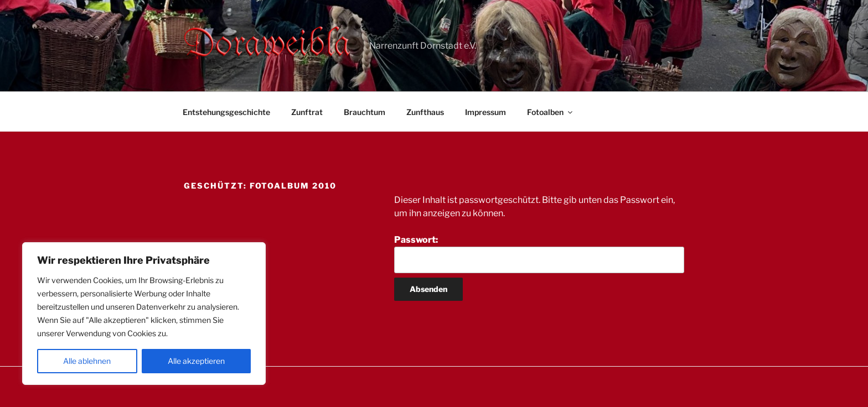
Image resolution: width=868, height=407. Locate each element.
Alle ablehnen (87, 361)
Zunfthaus (425, 112)
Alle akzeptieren (196, 361)
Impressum (485, 112)
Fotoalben (551, 112)
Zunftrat (307, 112)
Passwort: (539, 254)
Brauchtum (365, 112)
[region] (144, 314)
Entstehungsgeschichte (226, 112)
